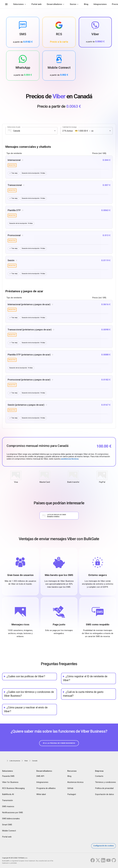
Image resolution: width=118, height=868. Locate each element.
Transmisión (7, 801)
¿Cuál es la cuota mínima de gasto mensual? (83, 695)
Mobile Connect (9, 831)
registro (12, 165)
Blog (86, 4)
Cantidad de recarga (69, 127)
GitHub (70, 789)
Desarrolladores (54, 4)
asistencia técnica (70, 460)
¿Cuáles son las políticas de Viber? (26, 677)
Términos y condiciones (105, 783)
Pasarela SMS (8, 777)
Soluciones (18, 4)
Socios (73, 4)
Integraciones (100, 4)
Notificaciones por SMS (13, 813)
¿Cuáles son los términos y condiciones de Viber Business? (29, 695)
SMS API (40, 777)
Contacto (99, 777)
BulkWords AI (8, 795)
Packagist (72, 795)
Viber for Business (10, 783)
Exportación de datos (105, 795)
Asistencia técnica (75, 783)
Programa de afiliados (46, 789)
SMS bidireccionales (11, 819)
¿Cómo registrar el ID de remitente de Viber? (85, 679)
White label (41, 795)
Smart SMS (7, 825)
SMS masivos (8, 807)
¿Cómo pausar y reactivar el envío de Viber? (26, 710)
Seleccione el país (14, 127)
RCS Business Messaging (13, 789)
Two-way (13, 173)
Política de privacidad (104, 789)
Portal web (37, 4)
